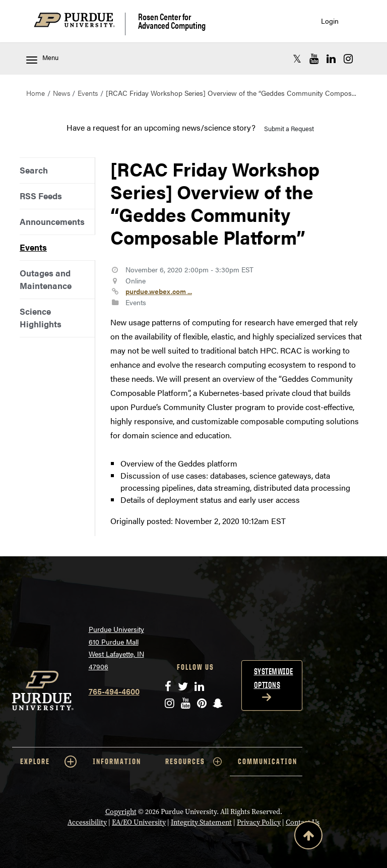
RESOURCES (193, 762)
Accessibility (87, 822)
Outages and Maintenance (46, 279)
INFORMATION (117, 761)
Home (36, 93)
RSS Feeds (41, 196)
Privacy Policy (259, 822)
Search (34, 170)
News (61, 93)
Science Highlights (41, 317)
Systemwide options (274, 678)
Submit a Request (289, 128)
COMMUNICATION (268, 761)
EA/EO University (139, 822)
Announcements (52, 221)
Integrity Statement (201, 822)
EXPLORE (48, 762)
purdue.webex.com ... (159, 291)
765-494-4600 (114, 691)
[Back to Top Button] (308, 837)
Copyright (121, 812)
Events (88, 93)
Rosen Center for (172, 21)
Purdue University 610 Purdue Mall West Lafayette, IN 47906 (116, 648)
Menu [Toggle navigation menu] (42, 58)
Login (330, 21)
